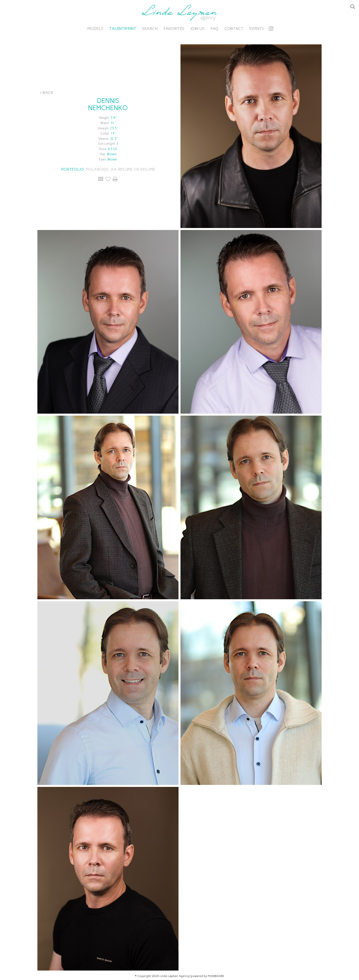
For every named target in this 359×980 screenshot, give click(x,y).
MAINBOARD (216, 976)
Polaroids (97, 169)
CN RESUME (144, 169)
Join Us (197, 29)
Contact (234, 29)
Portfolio (72, 169)
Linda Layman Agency (179, 13)
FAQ (214, 29)
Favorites (174, 29)
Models (95, 29)
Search (150, 29)
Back (47, 93)
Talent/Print (123, 29)
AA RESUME (122, 169)
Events (257, 29)
